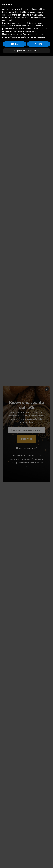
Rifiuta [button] (14, 44)
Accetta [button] (39, 44)
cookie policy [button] (8, 20)
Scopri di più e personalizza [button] (26, 51)
